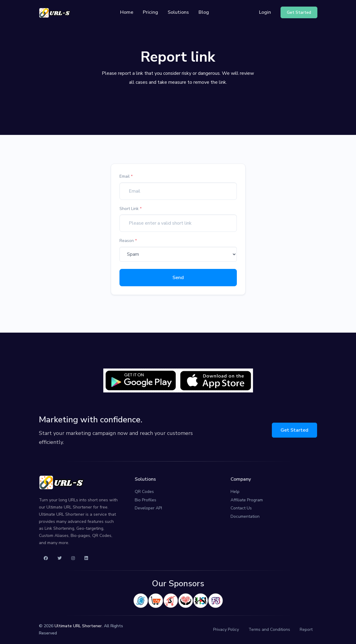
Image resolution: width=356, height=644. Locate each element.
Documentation (245, 516)
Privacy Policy (226, 629)
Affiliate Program (247, 500)
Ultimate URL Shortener (78, 626)
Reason (128, 241)
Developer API (148, 508)
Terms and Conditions (269, 629)
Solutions (178, 12)
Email (126, 176)
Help (235, 492)
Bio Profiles (146, 500)
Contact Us (241, 508)
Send (178, 278)
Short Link (131, 209)
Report (306, 629)
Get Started (294, 430)
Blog (204, 12)
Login (265, 12)
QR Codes (144, 492)
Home (127, 12)
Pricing (150, 12)
